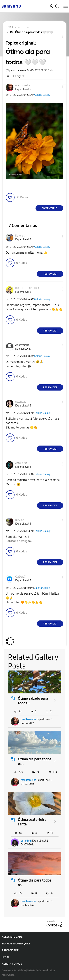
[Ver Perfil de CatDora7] (20, 577)
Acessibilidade (12, 937)
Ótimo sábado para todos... (33, 701)
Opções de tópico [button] (57, 36)
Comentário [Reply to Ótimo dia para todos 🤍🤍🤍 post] (49, 208)
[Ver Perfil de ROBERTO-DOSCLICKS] (28, 288)
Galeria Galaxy (42, 95)
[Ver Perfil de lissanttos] (21, 402)
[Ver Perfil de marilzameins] (23, 86)
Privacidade (10, 950)
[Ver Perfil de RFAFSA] (20, 520)
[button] (57, 86)
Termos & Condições (16, 944)
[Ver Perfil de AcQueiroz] (21, 463)
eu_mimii (26, 841)
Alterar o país (12, 964)
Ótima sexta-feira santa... (32, 822)
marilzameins (28, 719)
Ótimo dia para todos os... (35, 761)
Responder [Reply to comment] (50, 274)
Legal (6, 957)
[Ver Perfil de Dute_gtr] (20, 236)
